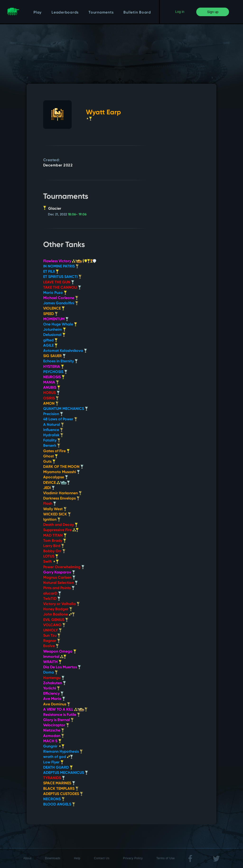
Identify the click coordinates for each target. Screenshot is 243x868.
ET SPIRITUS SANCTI (62, 277)
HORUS (51, 393)
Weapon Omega (60, 652)
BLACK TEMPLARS (61, 789)
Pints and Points (59, 588)
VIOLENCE (54, 309)
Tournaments (101, 13)
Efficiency (53, 694)
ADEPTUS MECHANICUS (66, 773)
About (27, 858)
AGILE (50, 346)
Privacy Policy (133, 858)
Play (37, 13)
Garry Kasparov (59, 572)
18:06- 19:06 (77, 214)
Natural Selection (61, 583)
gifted (50, 340)
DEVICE (57, 483)
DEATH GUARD (58, 768)
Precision (53, 414)
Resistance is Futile (62, 715)
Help (77, 858)
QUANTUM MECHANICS (66, 409)
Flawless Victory (70, 261)
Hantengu (54, 678)
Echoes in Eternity (61, 361)
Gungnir (54, 747)
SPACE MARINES (59, 783)
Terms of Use (166, 858)
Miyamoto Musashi (62, 472)
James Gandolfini (61, 303)
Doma (51, 673)
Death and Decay (61, 525)
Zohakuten (55, 683)
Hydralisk (53, 435)
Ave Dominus (57, 704)
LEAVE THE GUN (59, 282)
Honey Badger (58, 609)
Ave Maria (54, 699)
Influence (53, 430)
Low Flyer (53, 762)
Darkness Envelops (61, 499)
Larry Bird (54, 546)
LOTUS (51, 557)
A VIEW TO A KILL (65, 710)
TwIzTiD (52, 599)
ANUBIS (52, 388)
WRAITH (52, 662)
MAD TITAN (55, 536)
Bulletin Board (137, 13)
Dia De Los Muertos (62, 667)
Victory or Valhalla (61, 604)
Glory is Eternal (58, 720)
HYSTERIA (54, 367)
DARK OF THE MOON (63, 467)
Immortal (55, 657)
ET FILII (51, 272)
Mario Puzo (55, 293)
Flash (50, 504)
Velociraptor (56, 725)
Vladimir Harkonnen (63, 493)
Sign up (213, 12)
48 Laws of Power (60, 419)
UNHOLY (53, 630)
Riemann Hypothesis (63, 752)
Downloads (53, 858)
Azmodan (54, 736)
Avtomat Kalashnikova (65, 351)
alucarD (52, 594)
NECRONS (54, 799)
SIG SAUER (54, 356)
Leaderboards (65, 13)
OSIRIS (51, 398)
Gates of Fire (56, 451)
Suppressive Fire (61, 530)
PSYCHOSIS (55, 372)
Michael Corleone (61, 298)
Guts (49, 462)
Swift (51, 562)
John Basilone (59, 615)
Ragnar (52, 641)
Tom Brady (55, 541)
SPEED (51, 314)
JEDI (49, 488)
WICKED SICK (57, 514)
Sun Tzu (52, 636)
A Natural (54, 425)
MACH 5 (52, 741)
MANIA (51, 383)
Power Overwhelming (64, 567)
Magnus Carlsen (59, 578)
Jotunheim (55, 330)
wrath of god (58, 757)
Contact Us (102, 858)
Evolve (51, 646)
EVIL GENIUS (56, 620)
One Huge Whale (60, 325)
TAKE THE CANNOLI (62, 288)
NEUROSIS (54, 377)
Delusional (54, 335)
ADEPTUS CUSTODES (63, 794)
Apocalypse (56, 477)
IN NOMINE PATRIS (61, 267)
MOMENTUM (56, 319)
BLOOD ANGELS (59, 805)
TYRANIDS (54, 778)
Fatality (52, 441)
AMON (51, 404)
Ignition (52, 520)
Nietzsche (54, 731)
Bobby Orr (54, 551)
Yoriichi (52, 689)
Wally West (55, 509)
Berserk (52, 446)
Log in (180, 12)
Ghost (51, 456)
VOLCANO (54, 625)
